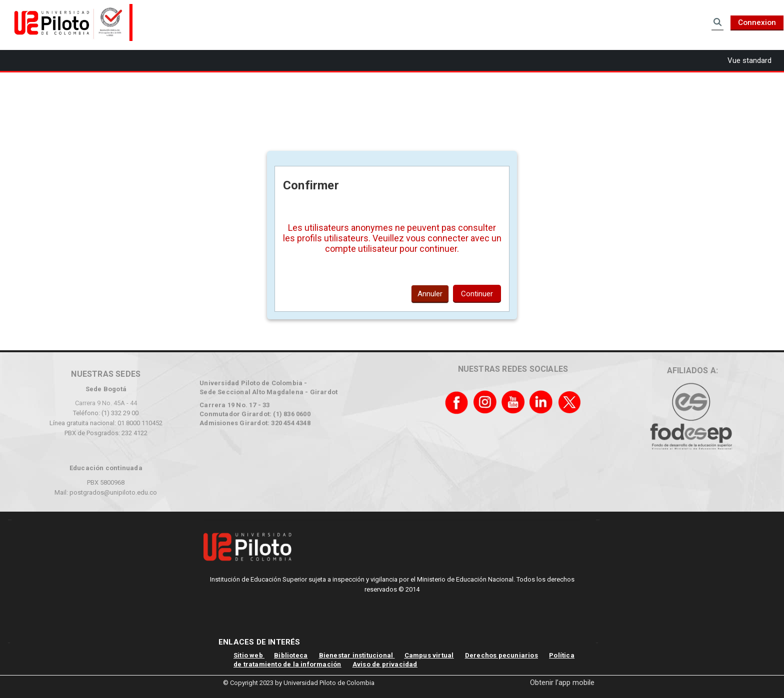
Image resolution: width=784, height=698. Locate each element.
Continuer (477, 294)
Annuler (430, 294)
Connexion (757, 22)
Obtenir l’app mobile (562, 683)
